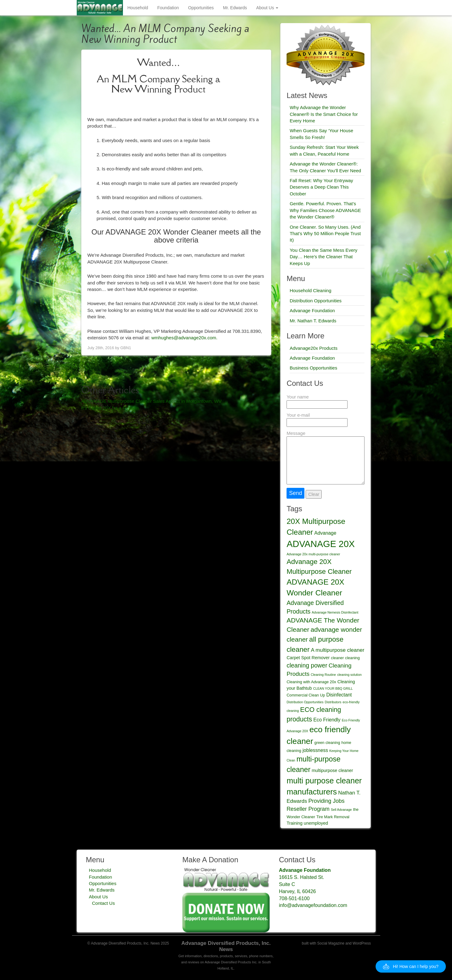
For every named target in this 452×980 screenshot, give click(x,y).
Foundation (168, 8)
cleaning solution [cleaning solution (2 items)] (349, 675)
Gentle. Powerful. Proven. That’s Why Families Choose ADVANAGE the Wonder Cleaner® (325, 210)
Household (138, 8)
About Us (267, 8)
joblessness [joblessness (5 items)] (315, 750)
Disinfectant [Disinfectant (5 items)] (339, 695)
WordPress (362, 943)
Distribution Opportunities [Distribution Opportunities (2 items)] (305, 702)
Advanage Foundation (312, 310)
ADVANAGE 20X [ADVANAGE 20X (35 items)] (321, 544)
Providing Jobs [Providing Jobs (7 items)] (326, 801)
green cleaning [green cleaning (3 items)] (327, 743)
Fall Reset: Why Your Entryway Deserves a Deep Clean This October (321, 187)
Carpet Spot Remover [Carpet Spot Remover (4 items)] (308, 658)
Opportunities (201, 8)
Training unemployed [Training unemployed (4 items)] (307, 823)
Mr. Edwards (235, 8)
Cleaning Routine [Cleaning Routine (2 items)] (323, 675)
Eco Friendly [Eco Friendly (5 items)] (327, 720)
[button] (411, 966)
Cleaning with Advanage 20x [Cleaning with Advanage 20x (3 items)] (311, 682)
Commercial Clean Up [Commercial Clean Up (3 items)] (306, 695)
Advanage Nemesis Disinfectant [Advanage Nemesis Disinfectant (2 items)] (335, 612)
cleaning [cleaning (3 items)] (352, 658)
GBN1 (126, 348)
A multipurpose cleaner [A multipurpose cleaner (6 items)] (338, 650)
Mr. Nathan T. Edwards (313, 321)
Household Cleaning (310, 290)
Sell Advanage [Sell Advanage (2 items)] (341, 810)
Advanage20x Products (314, 348)
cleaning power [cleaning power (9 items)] (307, 665)
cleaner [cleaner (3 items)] (337, 658)
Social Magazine (331, 943)
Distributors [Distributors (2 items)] (333, 702)
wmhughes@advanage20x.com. (184, 338)
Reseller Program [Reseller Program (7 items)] (308, 809)
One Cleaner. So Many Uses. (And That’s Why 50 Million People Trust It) (325, 234)
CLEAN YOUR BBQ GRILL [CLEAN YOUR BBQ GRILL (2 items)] (333, 688)
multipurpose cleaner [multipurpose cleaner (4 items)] (332, 770)
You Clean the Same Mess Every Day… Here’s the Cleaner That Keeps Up (324, 257)
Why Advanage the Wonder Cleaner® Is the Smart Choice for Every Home (324, 114)
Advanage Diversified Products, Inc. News (226, 946)
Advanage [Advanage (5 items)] (325, 533)
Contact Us (104, 903)
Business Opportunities (313, 368)
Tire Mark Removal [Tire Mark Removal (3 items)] (333, 817)
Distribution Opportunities (316, 301)
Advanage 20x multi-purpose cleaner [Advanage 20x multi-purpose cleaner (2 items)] (313, 554)
